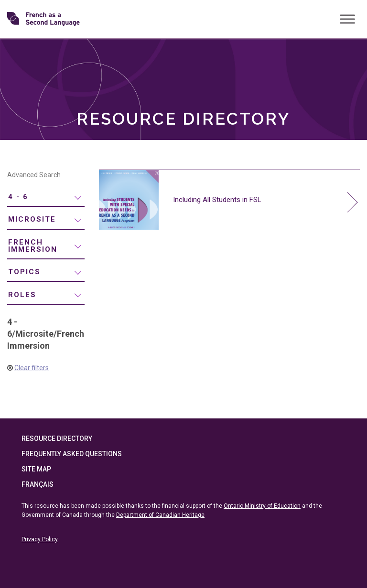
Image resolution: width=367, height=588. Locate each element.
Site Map (36, 469)
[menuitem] (46, 198)
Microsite (32, 219)
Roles (22, 295)
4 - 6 (18, 197)
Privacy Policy (40, 539)
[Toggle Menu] (347, 19)
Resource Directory (57, 438)
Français (38, 484)
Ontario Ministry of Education (262, 506)
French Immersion (33, 246)
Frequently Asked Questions (72, 454)
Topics (24, 272)
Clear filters (32, 368)
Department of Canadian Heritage (160, 515)
